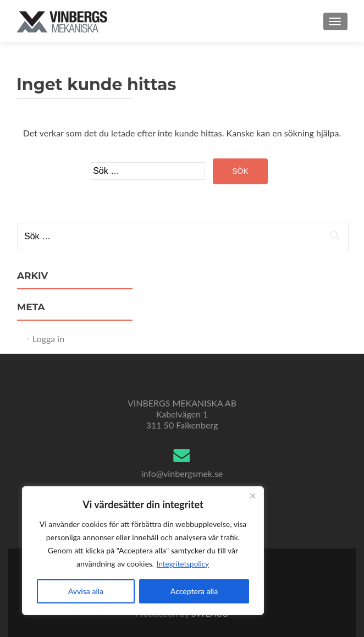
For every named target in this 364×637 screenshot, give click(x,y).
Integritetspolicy (183, 564)
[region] (143, 551)
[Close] (252, 496)
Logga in (48, 339)
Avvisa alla (86, 591)
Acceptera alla (194, 591)
